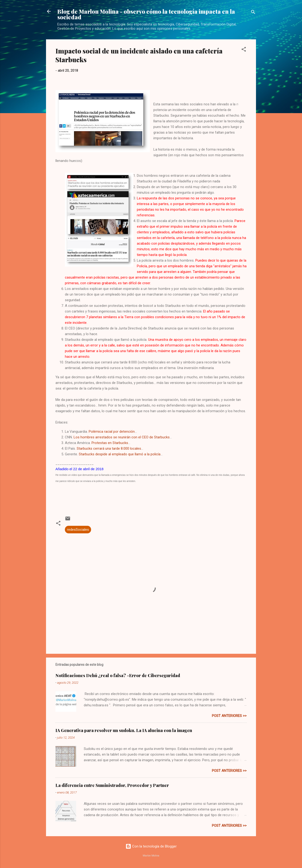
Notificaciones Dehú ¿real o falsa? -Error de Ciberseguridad (118, 675)
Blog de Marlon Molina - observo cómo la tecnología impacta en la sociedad (146, 14)
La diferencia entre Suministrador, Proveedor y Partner (112, 785)
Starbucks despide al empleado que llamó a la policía (120, 454)
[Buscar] (253, 13)
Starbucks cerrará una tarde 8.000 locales (109, 448)
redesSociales (78, 530)
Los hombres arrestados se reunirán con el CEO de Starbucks (122, 437)
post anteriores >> (229, 716)
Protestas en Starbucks (110, 443)
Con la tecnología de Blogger (151, 846)
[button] (244, 50)
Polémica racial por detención (112, 432)
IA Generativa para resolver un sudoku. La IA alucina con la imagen (124, 730)
